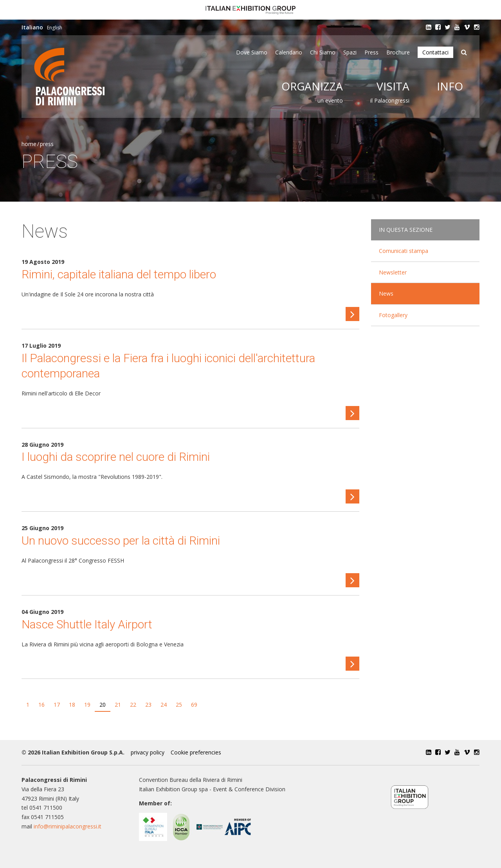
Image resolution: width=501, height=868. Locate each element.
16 (41, 705)
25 (179, 705)
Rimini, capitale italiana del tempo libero (119, 274)
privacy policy (148, 752)
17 (57, 705)
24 (164, 705)
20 (103, 705)
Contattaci (435, 52)
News (386, 293)
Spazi (350, 52)
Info (450, 86)
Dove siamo (252, 52)
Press (371, 52)
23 (148, 705)
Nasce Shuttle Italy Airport (87, 624)
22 (133, 705)
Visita (393, 86)
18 (72, 705)
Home (29, 144)
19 (87, 705)
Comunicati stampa (404, 251)
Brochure (398, 52)
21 (118, 705)
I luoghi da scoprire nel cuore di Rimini (116, 457)
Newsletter (393, 272)
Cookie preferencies (196, 752)
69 (194, 705)
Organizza (312, 86)
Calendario (289, 52)
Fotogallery (393, 315)
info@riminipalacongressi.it (68, 826)
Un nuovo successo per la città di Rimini (121, 540)
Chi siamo (323, 52)
